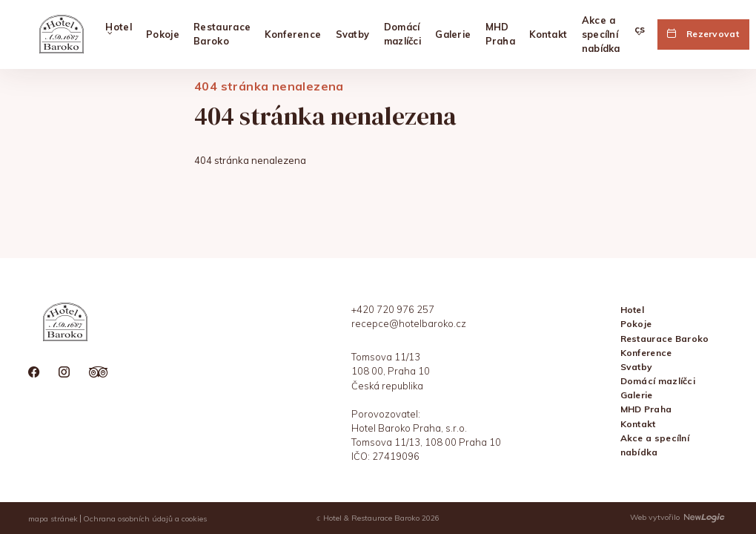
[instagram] (64, 373)
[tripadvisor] (99, 373)
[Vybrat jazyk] (640, 34)
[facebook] (34, 373)
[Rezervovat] (703, 34)
